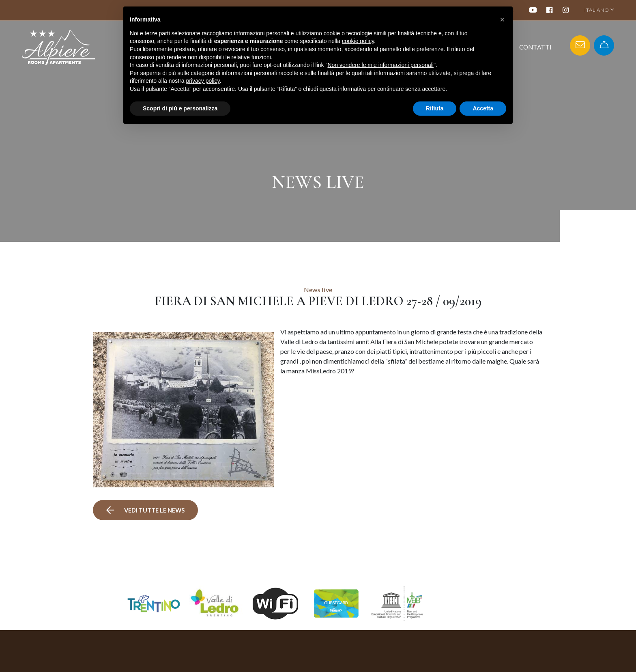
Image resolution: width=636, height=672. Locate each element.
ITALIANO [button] (599, 10)
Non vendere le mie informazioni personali (380, 65)
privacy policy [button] (203, 81)
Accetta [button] (483, 108)
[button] (502, 19)
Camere (373, 659)
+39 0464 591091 (276, 667)
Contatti (535, 47)
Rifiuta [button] (435, 108)
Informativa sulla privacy (472, 667)
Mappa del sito (459, 659)
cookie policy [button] (358, 41)
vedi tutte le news (147, 477)
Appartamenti (382, 667)
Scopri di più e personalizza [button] (180, 108)
